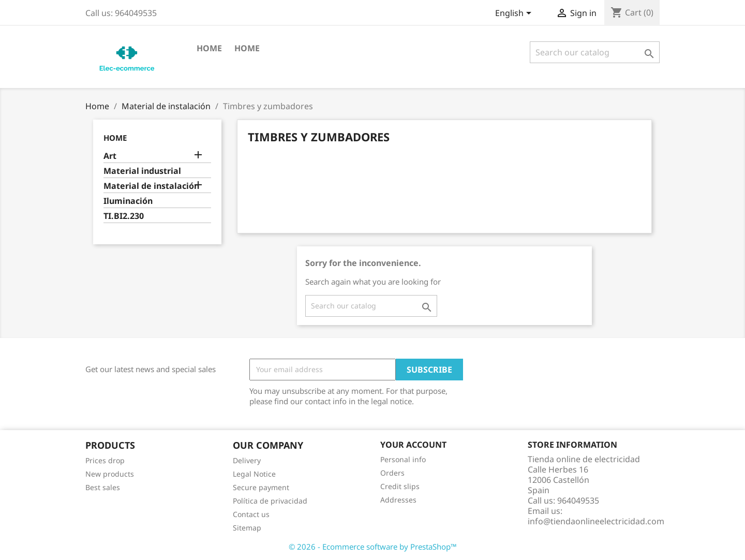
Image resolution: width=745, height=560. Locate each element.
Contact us (251, 514)
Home (209, 48)
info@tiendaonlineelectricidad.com (596, 521)
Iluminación (128, 201)
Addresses (398, 500)
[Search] (595, 52)
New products (110, 474)
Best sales (103, 487)
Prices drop (105, 460)
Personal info (403, 459)
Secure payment (261, 487)
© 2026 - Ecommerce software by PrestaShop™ (373, 547)
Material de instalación (151, 186)
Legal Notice (254, 474)
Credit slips (400, 486)
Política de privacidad (270, 501)
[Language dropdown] (515, 14)
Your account (413, 445)
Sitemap (247, 528)
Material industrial (142, 171)
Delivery (247, 460)
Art (110, 156)
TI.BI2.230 (124, 216)
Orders (392, 473)
